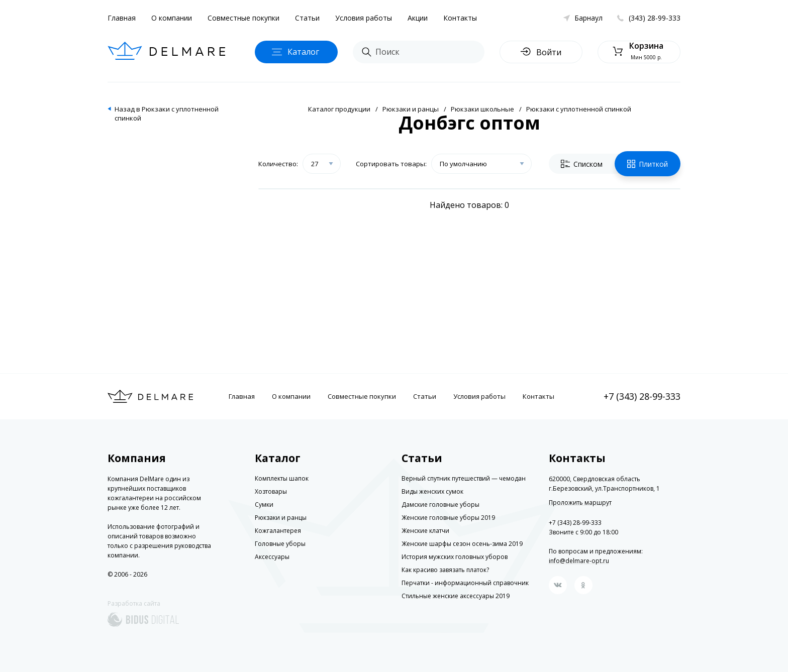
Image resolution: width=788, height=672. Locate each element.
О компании (172, 18)
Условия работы (364, 18)
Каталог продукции (339, 109)
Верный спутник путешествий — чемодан (464, 478)
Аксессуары (272, 557)
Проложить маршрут (580, 503)
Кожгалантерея (278, 531)
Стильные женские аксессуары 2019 (456, 596)
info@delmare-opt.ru (579, 561)
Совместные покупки (243, 18)
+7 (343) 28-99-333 (642, 396)
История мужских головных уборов (455, 557)
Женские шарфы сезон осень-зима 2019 (462, 544)
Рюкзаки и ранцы (411, 109)
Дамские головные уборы (440, 505)
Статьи (307, 18)
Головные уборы (280, 544)
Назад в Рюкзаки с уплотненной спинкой (167, 114)
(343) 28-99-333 (655, 18)
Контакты (460, 18)
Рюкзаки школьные (482, 109)
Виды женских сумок (432, 491)
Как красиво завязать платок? (445, 570)
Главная (122, 18)
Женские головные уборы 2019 (448, 518)
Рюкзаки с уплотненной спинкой (579, 109)
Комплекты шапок (282, 478)
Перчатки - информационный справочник (465, 583)
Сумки (264, 505)
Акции (418, 18)
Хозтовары (271, 491)
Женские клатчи (425, 531)
